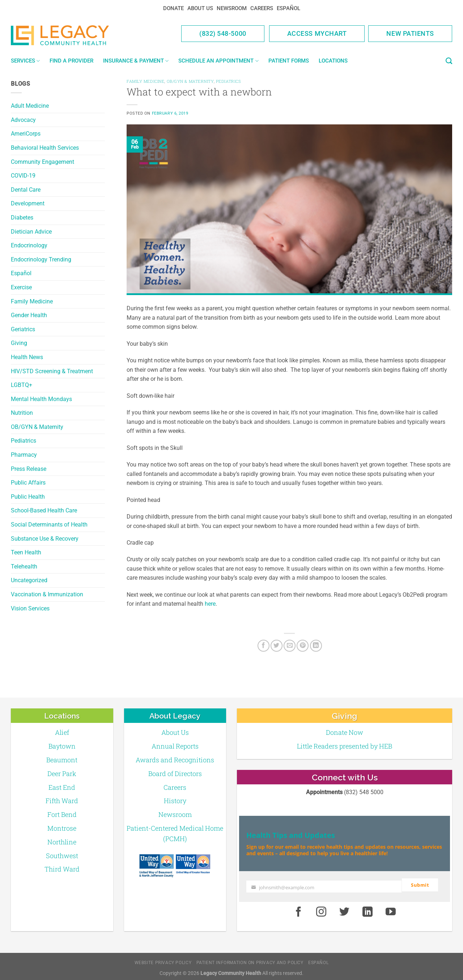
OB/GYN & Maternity (37, 427)
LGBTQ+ (22, 385)
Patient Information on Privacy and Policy (250, 960)
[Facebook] (264, 646)
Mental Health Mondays (41, 399)
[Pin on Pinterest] (303, 646)
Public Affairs (28, 483)
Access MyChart (317, 33)
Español (288, 8)
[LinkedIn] (316, 646)
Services (25, 61)
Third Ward (62, 869)
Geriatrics (23, 329)
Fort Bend (62, 814)
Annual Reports (175, 746)
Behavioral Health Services (45, 148)
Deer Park (62, 774)
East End (62, 787)
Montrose (62, 828)
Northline (62, 842)
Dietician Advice (31, 232)
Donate (173, 8)
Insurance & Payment (136, 61)
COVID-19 (23, 176)
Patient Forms (289, 61)
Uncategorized (29, 580)
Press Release (29, 469)
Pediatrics (24, 441)
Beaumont (62, 760)
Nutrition (22, 413)
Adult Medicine (30, 106)
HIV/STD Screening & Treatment (52, 371)
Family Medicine (32, 301)
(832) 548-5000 (223, 33)
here (210, 604)
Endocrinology (29, 245)
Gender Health (29, 315)
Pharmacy (24, 455)
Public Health (28, 497)
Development (28, 203)
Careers (262, 8)
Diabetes (22, 218)
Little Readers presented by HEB (345, 746)
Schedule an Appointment (218, 61)
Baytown (62, 746)
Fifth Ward (62, 801)
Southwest (62, 856)
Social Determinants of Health (49, 525)
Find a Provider (71, 61)
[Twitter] (277, 646)
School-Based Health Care (44, 510)
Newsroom (232, 8)
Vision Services (30, 608)
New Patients (410, 33)
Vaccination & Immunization (47, 594)
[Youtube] (391, 909)
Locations (333, 61)
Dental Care (26, 190)
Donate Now (345, 732)
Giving (19, 343)
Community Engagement (43, 162)
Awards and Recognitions (175, 760)
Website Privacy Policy (163, 960)
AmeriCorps (26, 134)
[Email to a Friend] (290, 646)
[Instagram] (322, 909)
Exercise (21, 287)
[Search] (449, 61)
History (175, 801)
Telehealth (24, 566)
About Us (200, 8)
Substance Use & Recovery (45, 539)
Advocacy (23, 120)
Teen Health (26, 552)
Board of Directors (175, 774)
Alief (62, 732)
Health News (27, 357)
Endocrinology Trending (41, 259)
